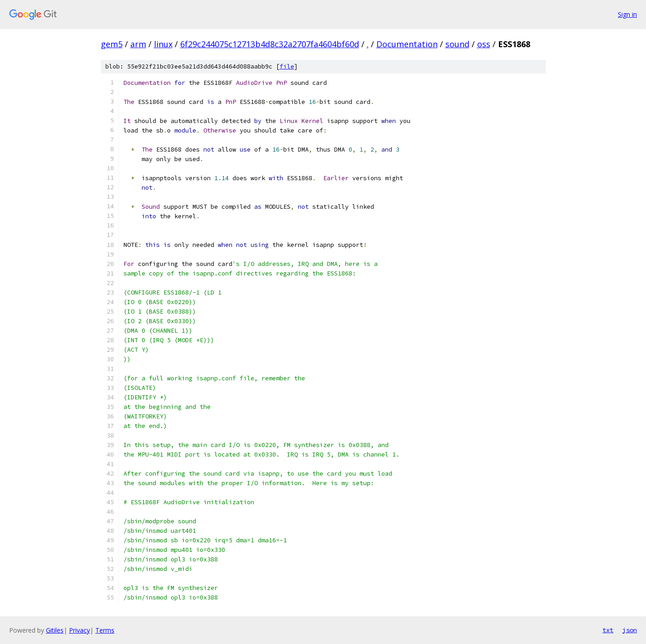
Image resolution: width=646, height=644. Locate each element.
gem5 (112, 44)
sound (457, 44)
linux (163, 44)
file (287, 66)
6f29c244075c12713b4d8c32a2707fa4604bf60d (270, 44)
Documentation (407, 44)
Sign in (627, 14)
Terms (105, 630)
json (630, 630)
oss (484, 44)
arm (138, 44)
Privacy (79, 630)
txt (608, 630)
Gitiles (55, 630)
